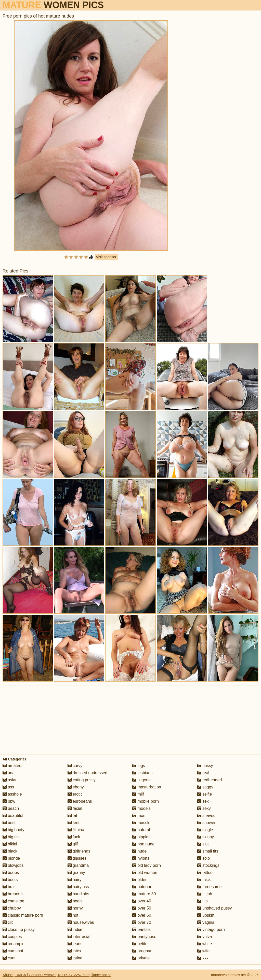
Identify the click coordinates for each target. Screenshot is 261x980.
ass (8, 787)
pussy (205, 766)
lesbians (142, 773)
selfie (205, 794)
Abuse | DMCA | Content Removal (29, 975)
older (139, 880)
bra (8, 887)
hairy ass (78, 887)
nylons (141, 858)
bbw (9, 801)
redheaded (210, 780)
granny (76, 873)
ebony (76, 787)
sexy (204, 808)
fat (72, 816)
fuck (74, 837)
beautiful (13, 816)
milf (138, 794)
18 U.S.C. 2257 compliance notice (84, 975)
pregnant (143, 951)
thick (204, 880)
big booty (13, 830)
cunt (9, 958)
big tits (11, 837)
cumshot (13, 951)
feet (74, 823)
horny (75, 908)
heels (75, 901)
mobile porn (146, 801)
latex (74, 951)
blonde (11, 858)
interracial (79, 937)
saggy (205, 787)
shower (206, 823)
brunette (13, 894)
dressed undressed (88, 773)
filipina (76, 830)
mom (139, 816)
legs (139, 766)
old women (145, 873)
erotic (75, 794)
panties (141, 929)
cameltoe (13, 901)
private (141, 958)
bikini (10, 844)
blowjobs (13, 865)
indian (76, 929)
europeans (80, 801)
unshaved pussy (215, 908)
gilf (73, 844)
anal (9, 773)
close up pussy (19, 929)
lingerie (141, 780)
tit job (205, 894)
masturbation (147, 787)
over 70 (142, 922)
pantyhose (144, 937)
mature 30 (144, 894)
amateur (13, 766)
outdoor (142, 887)
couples (12, 937)
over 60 (142, 915)
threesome (210, 887)
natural (141, 830)
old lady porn (147, 865)
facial (75, 808)
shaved (206, 816)
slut (203, 844)
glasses (77, 858)
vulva (205, 937)
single (205, 830)
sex (203, 801)
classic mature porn (23, 915)
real (203, 773)
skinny (206, 837)
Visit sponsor (106, 257)
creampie (14, 944)
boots (10, 880)
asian (10, 780)
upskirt (206, 915)
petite (140, 944)
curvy (75, 766)
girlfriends (79, 851)
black (10, 851)
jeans (75, 944)
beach (11, 808)
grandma (78, 865)
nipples (141, 837)
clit (8, 922)
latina (75, 958)
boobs (11, 873)
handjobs (78, 894)
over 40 (142, 901)
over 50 (142, 908)
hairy (75, 880)
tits (203, 901)
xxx (203, 958)
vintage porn (211, 929)
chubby (12, 908)
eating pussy (82, 780)
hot (73, 915)
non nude (143, 844)
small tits (208, 851)
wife (204, 951)
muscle (141, 823)
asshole (12, 794)
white (205, 944)
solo (204, 858)
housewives (81, 922)
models (141, 808)
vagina (206, 922)
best (9, 823)
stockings (208, 865)
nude (139, 851)
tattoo (205, 873)
